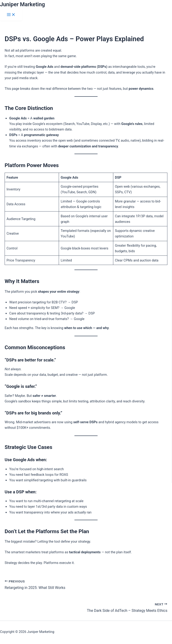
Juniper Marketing (22, 4)
